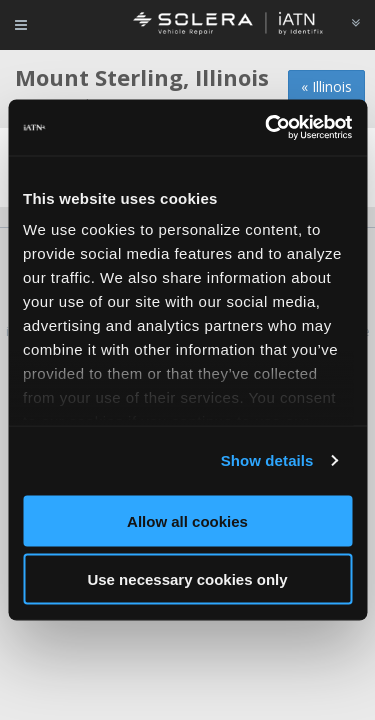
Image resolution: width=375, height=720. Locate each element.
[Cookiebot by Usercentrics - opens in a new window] (267, 128)
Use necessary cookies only (187, 579)
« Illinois (326, 86)
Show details (267, 460)
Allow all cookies (187, 520)
